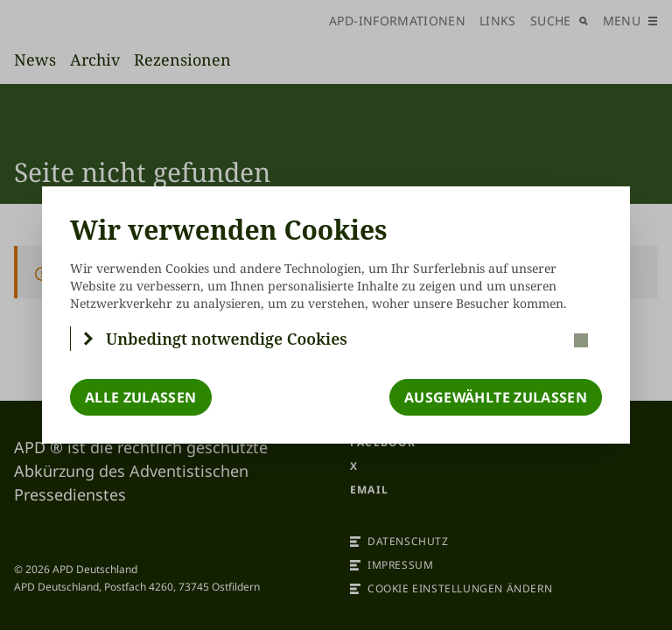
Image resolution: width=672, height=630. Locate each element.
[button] (336, 339)
